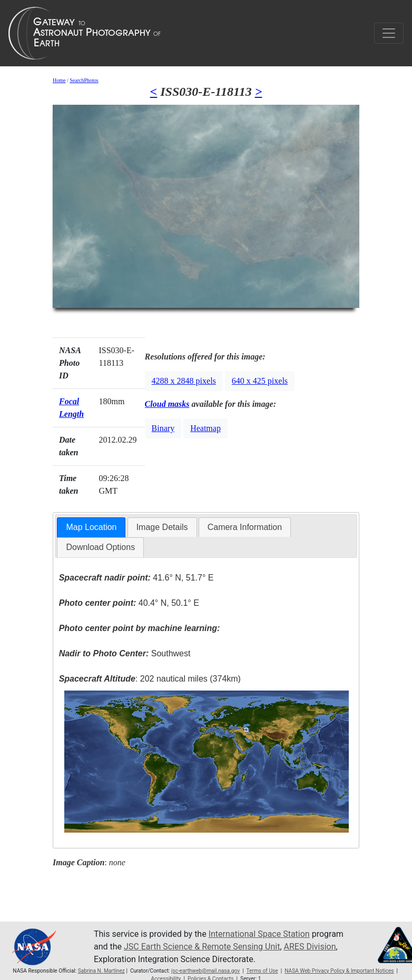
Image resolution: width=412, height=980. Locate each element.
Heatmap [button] (205, 428)
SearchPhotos (84, 80)
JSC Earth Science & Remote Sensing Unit (202, 947)
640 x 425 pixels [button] (260, 381)
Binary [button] (163, 428)
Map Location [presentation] (91, 527)
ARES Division (310, 947)
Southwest (125, 653)
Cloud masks (167, 404)
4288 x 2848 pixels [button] (184, 381)
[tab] (91, 528)
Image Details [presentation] (162, 527)
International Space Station (259, 934)
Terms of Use (262, 971)
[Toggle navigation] (389, 33)
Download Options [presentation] (100, 547)
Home (59, 80)
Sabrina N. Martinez (101, 971)
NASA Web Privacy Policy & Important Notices (339, 971)
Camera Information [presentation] (245, 527)
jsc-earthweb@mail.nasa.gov (205, 971)
